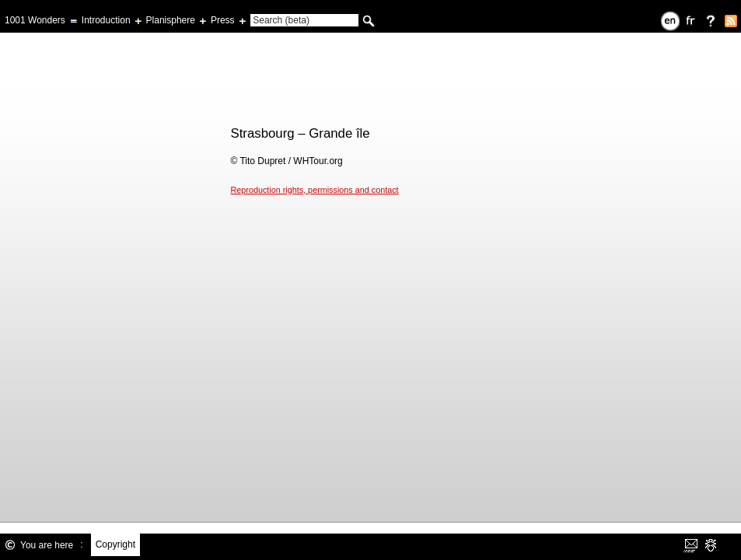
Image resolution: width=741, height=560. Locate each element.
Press (223, 20)
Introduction (106, 20)
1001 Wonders (35, 20)
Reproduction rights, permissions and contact (315, 190)
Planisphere (171, 20)
